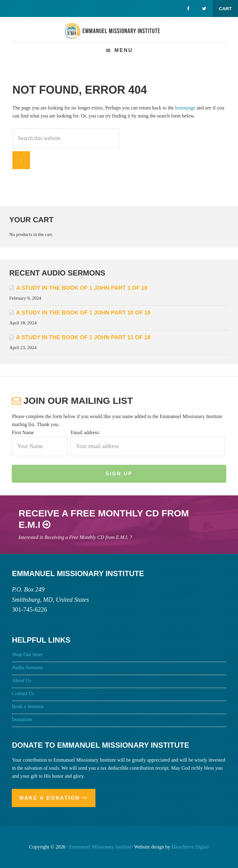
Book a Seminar (28, 706)
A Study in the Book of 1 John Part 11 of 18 (83, 337)
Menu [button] (123, 50)
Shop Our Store (27, 654)
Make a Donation (50, 798)
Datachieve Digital (190, 847)
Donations (22, 719)
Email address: (85, 432)
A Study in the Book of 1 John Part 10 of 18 (83, 313)
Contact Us (23, 693)
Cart (225, 9)
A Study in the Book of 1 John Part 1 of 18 (82, 288)
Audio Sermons (27, 667)
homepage (185, 108)
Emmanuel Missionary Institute (119, 34)
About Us (21, 680)
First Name (23, 432)
